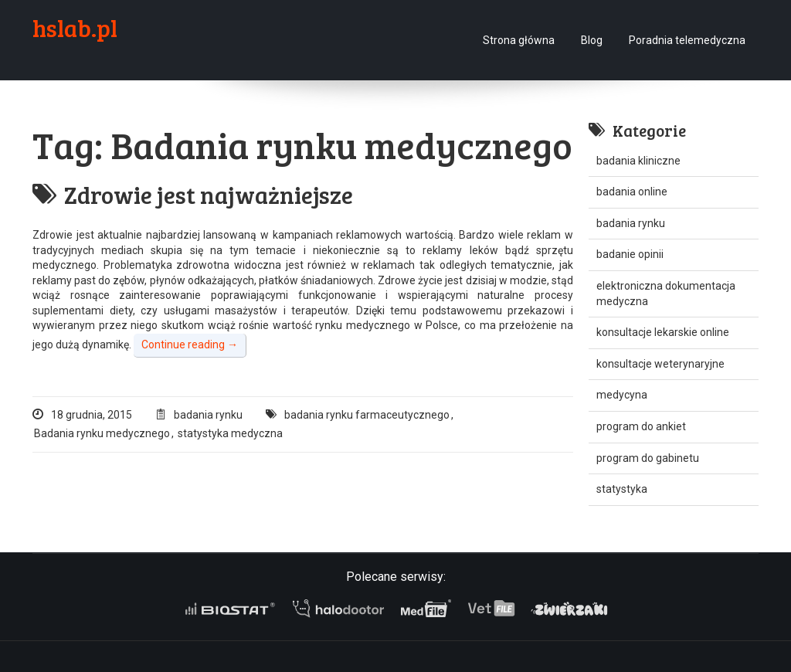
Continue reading (190, 344)
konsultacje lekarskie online (663, 332)
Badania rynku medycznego (102, 433)
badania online (632, 192)
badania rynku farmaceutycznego (367, 415)
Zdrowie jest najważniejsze (193, 195)
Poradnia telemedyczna (687, 40)
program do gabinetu (648, 458)
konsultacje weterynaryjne (660, 364)
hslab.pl (75, 28)
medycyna (622, 395)
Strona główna (519, 40)
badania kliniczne (638, 161)
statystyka (622, 489)
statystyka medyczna (230, 433)
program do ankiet (641, 426)
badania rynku (208, 415)
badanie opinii (630, 254)
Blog (592, 40)
